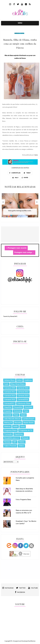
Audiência (28, 380)
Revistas (7, 442)
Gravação (8, 415)
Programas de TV (26, 430)
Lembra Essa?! (29, 419)
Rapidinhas (19, 434)
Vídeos (21, 446)
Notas (22, 33)
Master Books (29, 423)
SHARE (25, 178)
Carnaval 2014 (23, 396)
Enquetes (8, 411)
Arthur (19, 380)
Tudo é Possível (10, 446)
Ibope (16, 415)
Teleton (22, 442)
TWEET (27, 173)
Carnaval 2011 (10, 392)
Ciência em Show (24, 403)
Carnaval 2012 (23, 392)
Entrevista (18, 411)
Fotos (26, 411)
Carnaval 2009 (10, 388)
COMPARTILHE (15, 173)
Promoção (8, 434)
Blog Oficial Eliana (18, 384)
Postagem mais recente (17, 248)
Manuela (17, 33)
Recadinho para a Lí (12, 438)
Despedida (18, 407)
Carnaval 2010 (23, 388)
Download (28, 407)
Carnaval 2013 (10, 396)
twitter (21, 588)
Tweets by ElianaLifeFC (10, 316)
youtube (33, 588)
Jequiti (23, 415)
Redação (25, 438)
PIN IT (15, 178)
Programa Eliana (10, 430)
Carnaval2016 (23, 399)
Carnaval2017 (9, 403)
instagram (8, 588)
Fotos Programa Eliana (23, 500)
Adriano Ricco (9, 380)
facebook (20, 592)
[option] (20, 206)
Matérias (7, 426)
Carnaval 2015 (10, 399)
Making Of (8, 423)
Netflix (16, 426)
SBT (15, 442)
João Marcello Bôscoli (12, 419)
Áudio (6, 384)
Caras (36, 155)
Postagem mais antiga (24, 252)
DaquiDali (8, 407)
